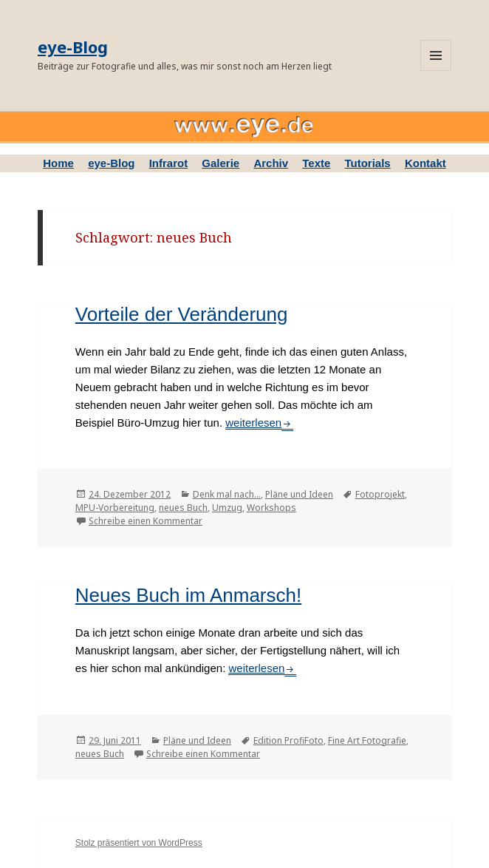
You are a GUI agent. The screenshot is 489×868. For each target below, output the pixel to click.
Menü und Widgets (436, 55)
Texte (316, 163)
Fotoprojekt (380, 494)
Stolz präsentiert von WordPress (139, 843)
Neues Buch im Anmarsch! (188, 595)
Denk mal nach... (227, 494)
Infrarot (169, 163)
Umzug (227, 508)
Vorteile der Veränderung (182, 314)
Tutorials (367, 163)
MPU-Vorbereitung (115, 508)
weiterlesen (259, 423)
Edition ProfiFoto (288, 740)
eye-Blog (73, 47)
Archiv (271, 163)
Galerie (220, 163)
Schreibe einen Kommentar (146, 521)
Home (58, 163)
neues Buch (183, 508)
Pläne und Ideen (299, 494)
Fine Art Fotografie (367, 740)
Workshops (271, 508)
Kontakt (425, 163)
